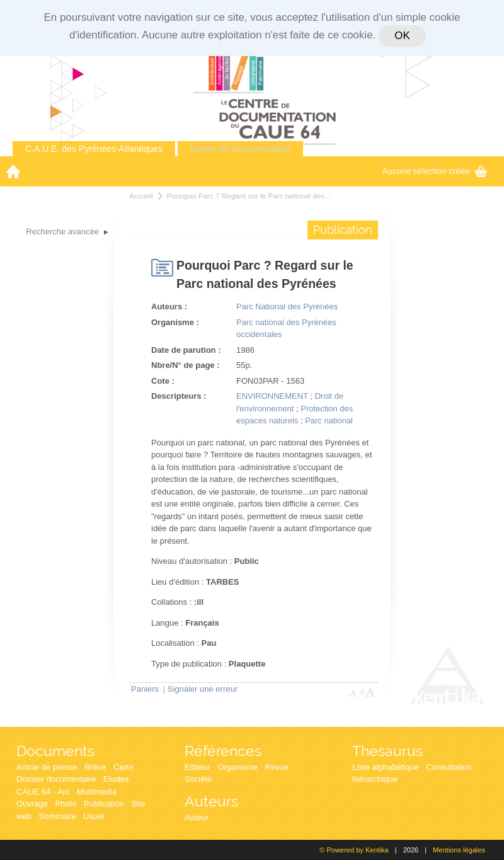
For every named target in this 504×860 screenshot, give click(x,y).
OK (402, 36)
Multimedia (97, 792)
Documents (55, 751)
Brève (95, 767)
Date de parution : (186, 350)
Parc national (329, 421)
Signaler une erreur (203, 689)
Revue (277, 767)
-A (352, 694)
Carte (123, 767)
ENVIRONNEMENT (272, 396)
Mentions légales (459, 850)
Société (198, 779)
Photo (66, 804)
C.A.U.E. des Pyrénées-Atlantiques (94, 149)
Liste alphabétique (386, 767)
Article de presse (47, 767)
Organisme (238, 767)
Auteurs (211, 801)
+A (367, 692)
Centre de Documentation (241, 149)
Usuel (94, 816)
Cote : (163, 381)
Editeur (198, 767)
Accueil (141, 196)
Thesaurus (387, 751)
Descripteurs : (179, 396)
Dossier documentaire (56, 779)
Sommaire (57, 816)
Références (223, 751)
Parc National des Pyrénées (287, 307)
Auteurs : (169, 307)
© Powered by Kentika (354, 850)
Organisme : (175, 322)
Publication (104, 804)
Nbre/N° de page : (186, 365)
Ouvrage (32, 804)
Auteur (197, 817)
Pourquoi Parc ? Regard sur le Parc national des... (249, 196)
